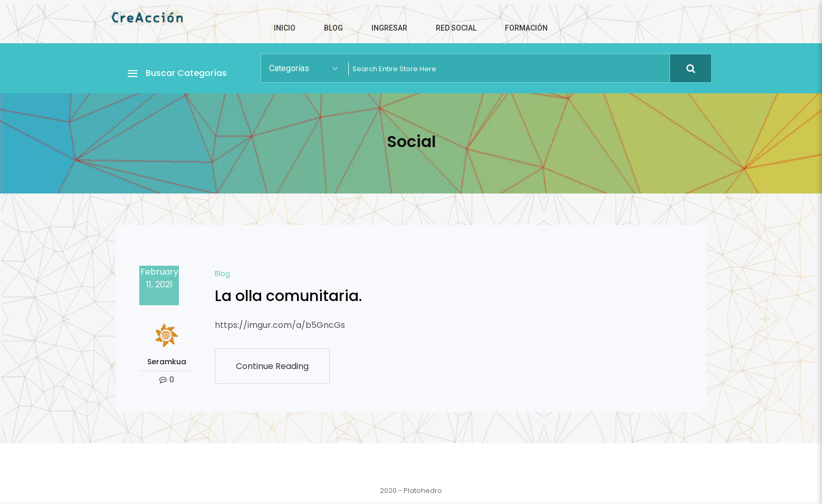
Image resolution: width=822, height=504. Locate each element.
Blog (222, 274)
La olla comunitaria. (288, 296)
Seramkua (167, 362)
